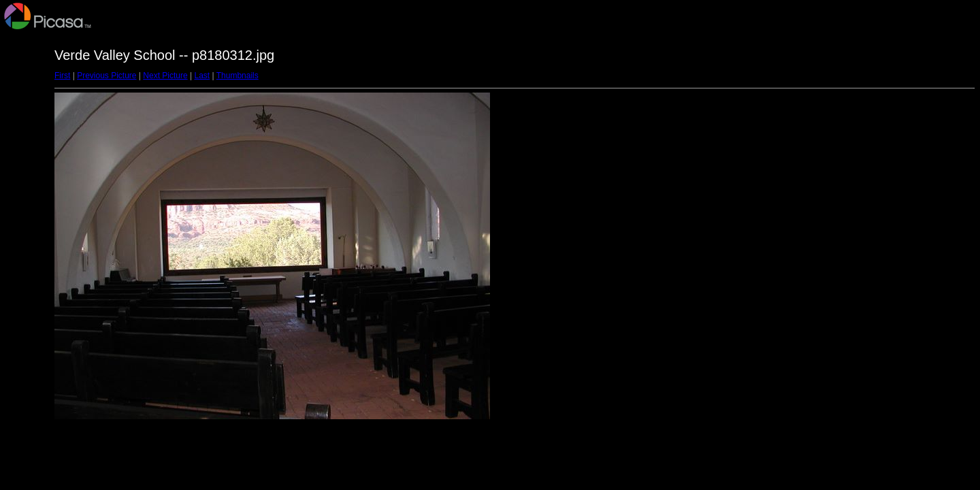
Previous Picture (107, 76)
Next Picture (165, 76)
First (62, 76)
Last (202, 76)
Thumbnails (238, 76)
